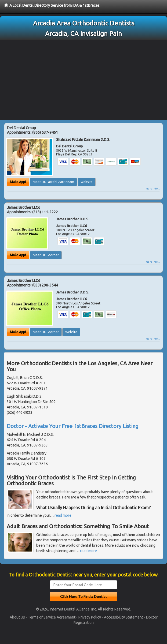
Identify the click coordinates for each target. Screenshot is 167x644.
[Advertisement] (83, 80)
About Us (17, 617)
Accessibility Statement (124, 617)
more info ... (153, 189)
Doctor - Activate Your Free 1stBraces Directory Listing (73, 426)
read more (63, 515)
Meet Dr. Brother (46, 255)
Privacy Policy (90, 617)
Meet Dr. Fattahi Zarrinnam (53, 182)
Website (87, 182)
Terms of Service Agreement (52, 617)
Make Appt (18, 182)
